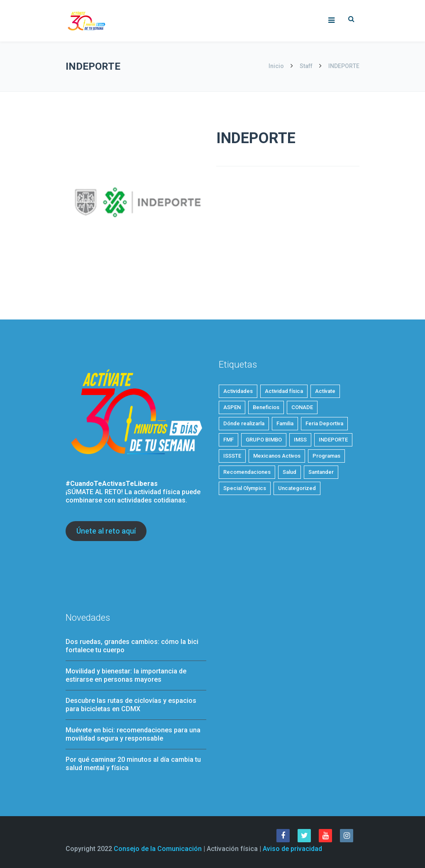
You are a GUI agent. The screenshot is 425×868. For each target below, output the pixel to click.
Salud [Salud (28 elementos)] (289, 472)
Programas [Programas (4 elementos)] (326, 456)
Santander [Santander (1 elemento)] (321, 472)
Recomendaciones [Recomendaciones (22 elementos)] (247, 472)
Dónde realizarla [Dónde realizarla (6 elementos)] (244, 423)
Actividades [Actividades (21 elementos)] (238, 391)
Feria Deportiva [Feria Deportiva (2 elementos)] (324, 423)
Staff (306, 66)
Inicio (277, 66)
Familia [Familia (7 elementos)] (285, 423)
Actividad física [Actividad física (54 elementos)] (284, 391)
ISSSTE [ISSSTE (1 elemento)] (232, 456)
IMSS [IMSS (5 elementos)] (300, 440)
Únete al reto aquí (106, 531)
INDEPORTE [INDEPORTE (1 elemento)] (333, 440)
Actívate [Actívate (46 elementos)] (325, 391)
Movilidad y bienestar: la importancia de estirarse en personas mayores (126, 675)
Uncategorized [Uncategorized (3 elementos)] (297, 488)
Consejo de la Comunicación (158, 849)
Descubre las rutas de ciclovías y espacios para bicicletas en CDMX (131, 705)
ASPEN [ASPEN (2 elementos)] (232, 407)
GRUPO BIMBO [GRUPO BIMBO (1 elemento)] (264, 440)
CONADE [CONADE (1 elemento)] (302, 407)
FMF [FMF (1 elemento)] (228, 440)
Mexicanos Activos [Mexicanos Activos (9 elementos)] (277, 456)
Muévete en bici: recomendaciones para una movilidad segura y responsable (133, 734)
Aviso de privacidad (292, 849)
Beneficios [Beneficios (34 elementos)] (266, 407)
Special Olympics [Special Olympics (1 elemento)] (245, 488)
